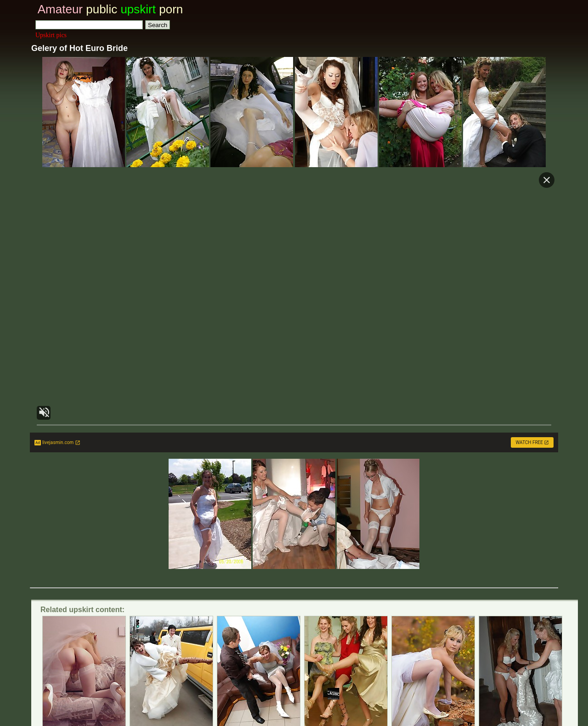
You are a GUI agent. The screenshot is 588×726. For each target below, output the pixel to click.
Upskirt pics (51, 35)
